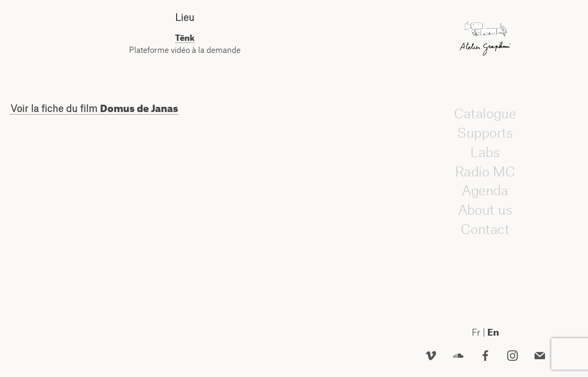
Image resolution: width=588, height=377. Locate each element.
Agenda (485, 191)
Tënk (185, 38)
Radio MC (485, 171)
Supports (485, 133)
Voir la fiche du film (94, 108)
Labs (485, 152)
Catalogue (485, 114)
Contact (485, 229)
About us (485, 210)
